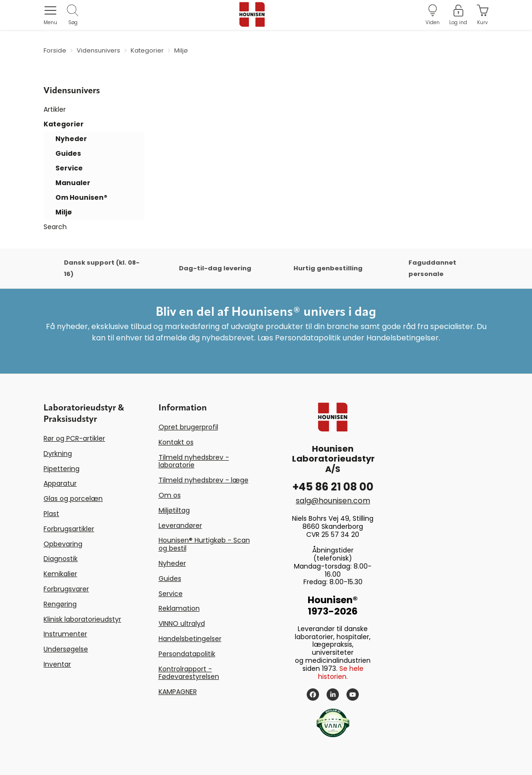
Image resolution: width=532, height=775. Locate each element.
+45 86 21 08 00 (333, 487)
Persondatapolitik (187, 654)
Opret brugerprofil (188, 427)
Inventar (57, 664)
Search (55, 227)
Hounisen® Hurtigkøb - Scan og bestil (204, 544)
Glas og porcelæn (73, 499)
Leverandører (180, 526)
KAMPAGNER (178, 692)
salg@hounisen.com (333, 501)
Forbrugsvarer (66, 589)
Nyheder (71, 139)
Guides (68, 153)
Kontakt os (176, 442)
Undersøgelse (66, 649)
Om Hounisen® (81, 197)
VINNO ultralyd (182, 624)
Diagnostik (61, 559)
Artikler (55, 109)
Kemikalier (60, 574)
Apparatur (60, 483)
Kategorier (64, 124)
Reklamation (179, 608)
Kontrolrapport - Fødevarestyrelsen (189, 673)
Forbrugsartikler (69, 529)
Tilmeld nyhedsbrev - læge (204, 480)
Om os (170, 495)
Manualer (73, 183)
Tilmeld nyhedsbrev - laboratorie (194, 461)
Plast (51, 514)
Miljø (64, 212)
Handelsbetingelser (190, 639)
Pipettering (62, 469)
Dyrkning (58, 454)
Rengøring (60, 604)
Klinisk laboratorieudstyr (82, 619)
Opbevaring (63, 544)
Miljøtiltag (174, 510)
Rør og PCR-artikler (74, 438)
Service (69, 168)
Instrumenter (65, 634)
